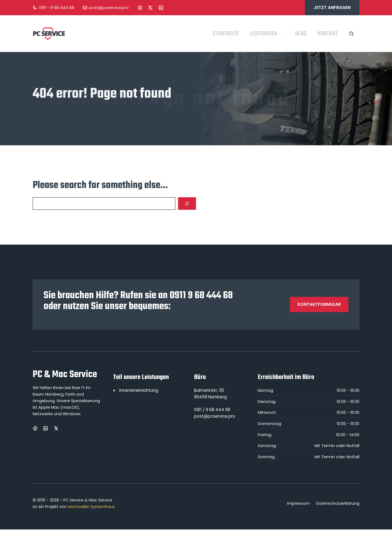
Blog (301, 34)
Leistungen (267, 34)
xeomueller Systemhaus (91, 507)
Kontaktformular (319, 304)
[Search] (187, 204)
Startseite (226, 34)
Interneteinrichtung (139, 390)
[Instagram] (150, 8)
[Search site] (351, 34)
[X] (56, 428)
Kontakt (328, 34)
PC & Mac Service (65, 375)
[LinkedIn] (161, 8)
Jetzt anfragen (332, 7)
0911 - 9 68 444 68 (56, 8)
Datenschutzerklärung (338, 503)
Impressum (298, 503)
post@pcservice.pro (109, 8)
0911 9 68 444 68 (201, 296)
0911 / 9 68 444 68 (212, 410)
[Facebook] (140, 8)
